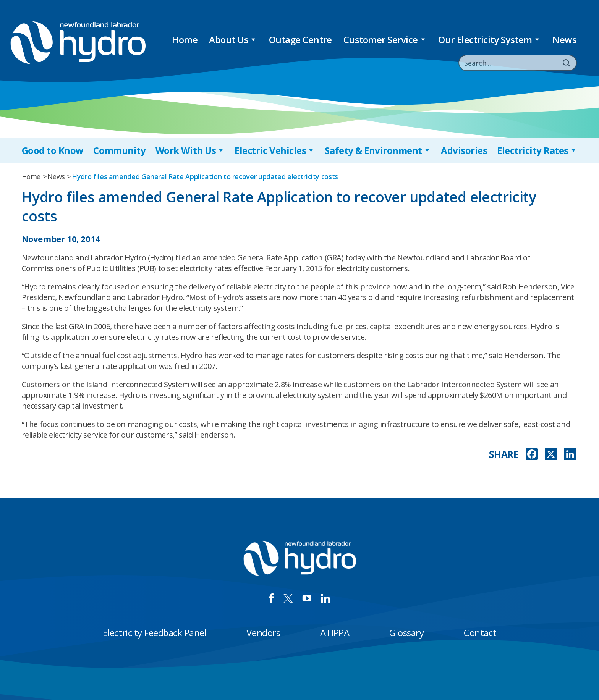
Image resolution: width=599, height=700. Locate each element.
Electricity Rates (537, 150)
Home (185, 40)
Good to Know (53, 150)
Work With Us (190, 150)
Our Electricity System (490, 40)
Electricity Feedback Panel (155, 633)
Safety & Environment (378, 150)
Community (119, 150)
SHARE (504, 454)
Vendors (263, 633)
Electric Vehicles (275, 150)
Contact (480, 633)
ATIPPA (335, 633)
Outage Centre (300, 40)
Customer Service (385, 40)
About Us (233, 40)
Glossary (406, 633)
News (564, 40)
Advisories (464, 150)
